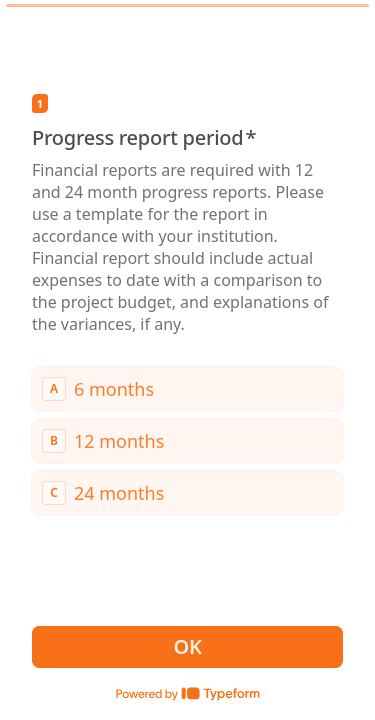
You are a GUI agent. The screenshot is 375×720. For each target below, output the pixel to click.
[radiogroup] (187, 440)
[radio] (187, 388)
